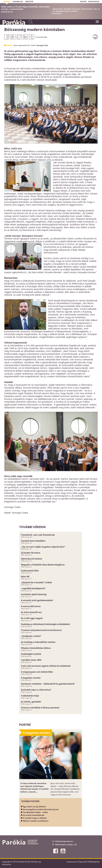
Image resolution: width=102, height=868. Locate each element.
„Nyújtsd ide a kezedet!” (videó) (36, 582)
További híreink (32, 527)
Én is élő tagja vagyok (32, 618)
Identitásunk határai (32, 559)
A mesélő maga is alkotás (35, 818)
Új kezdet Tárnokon (31, 553)
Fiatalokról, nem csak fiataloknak (38, 535)
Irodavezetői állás (30, 571)
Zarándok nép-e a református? (36, 690)
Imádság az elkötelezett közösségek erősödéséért (46, 624)
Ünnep (9, 45)
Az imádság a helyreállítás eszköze (38, 642)
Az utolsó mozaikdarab (34, 815)
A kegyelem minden (31, 678)
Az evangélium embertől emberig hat (41, 809)
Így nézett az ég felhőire (35, 807)
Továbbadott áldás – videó (35, 812)
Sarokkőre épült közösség (34, 594)
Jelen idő (25, 576)
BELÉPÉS (83, 2)
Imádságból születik (31, 654)
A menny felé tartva (31, 606)
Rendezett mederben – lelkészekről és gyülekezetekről (48, 684)
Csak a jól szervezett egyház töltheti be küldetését (46, 666)
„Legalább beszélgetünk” (33, 588)
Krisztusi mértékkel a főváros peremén (40, 708)
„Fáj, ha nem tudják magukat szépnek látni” (43, 547)
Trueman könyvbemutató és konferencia (41, 630)
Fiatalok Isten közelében (33, 541)
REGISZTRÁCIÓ (94, 2)
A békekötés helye (30, 696)
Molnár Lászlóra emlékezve (36, 821)
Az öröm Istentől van (31, 612)
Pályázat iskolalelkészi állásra (36, 648)
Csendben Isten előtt (31, 660)
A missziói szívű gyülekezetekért (37, 600)
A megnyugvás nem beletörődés (37, 672)
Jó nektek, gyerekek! (31, 702)
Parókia (14, 22)
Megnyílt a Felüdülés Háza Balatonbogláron (43, 565)
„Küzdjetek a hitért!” (31, 636)
